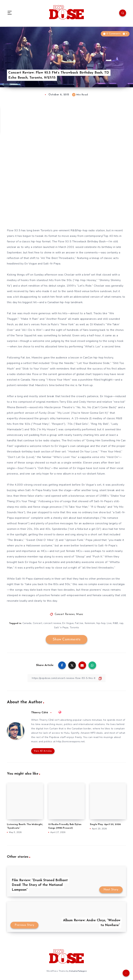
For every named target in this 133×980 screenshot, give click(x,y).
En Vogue (68, 623)
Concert (38, 623)
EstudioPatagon (78, 971)
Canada (27, 623)
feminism (90, 623)
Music (80, 614)
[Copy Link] (66, 678)
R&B (116, 623)
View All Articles (43, 751)
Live (109, 623)
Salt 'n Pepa (61, 628)
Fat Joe (79, 623)
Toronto (74, 628)
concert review (52, 623)
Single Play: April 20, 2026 (105, 824)
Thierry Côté (40, 713)
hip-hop (101, 623)
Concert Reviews (65, 614)
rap (121, 623)
